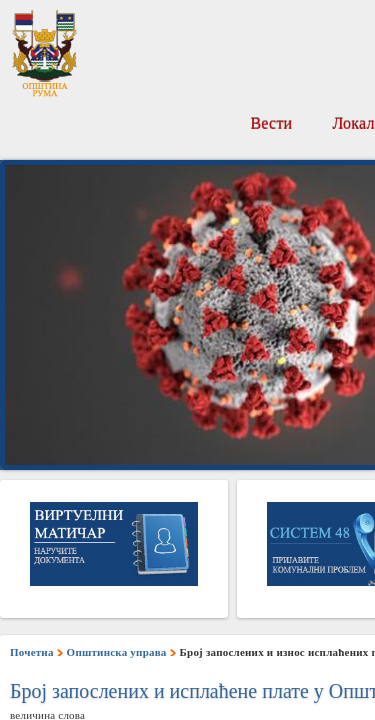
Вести (271, 123)
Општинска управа (117, 652)
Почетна (32, 652)
